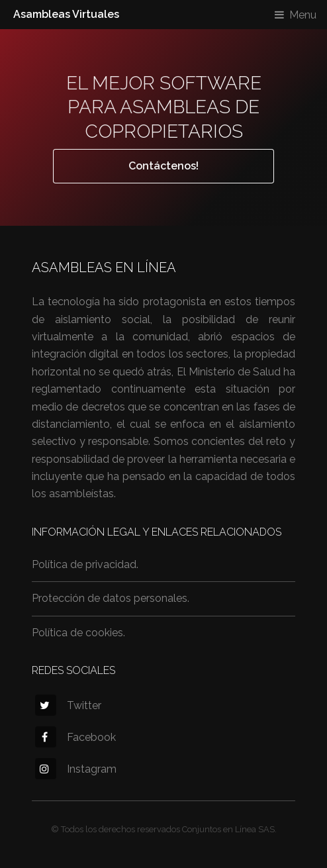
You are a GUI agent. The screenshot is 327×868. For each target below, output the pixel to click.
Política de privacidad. (85, 564)
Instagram (76, 769)
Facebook (75, 737)
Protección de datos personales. (111, 598)
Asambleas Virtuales (66, 14)
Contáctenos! (163, 166)
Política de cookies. (78, 633)
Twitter (68, 705)
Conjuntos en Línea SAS (228, 829)
